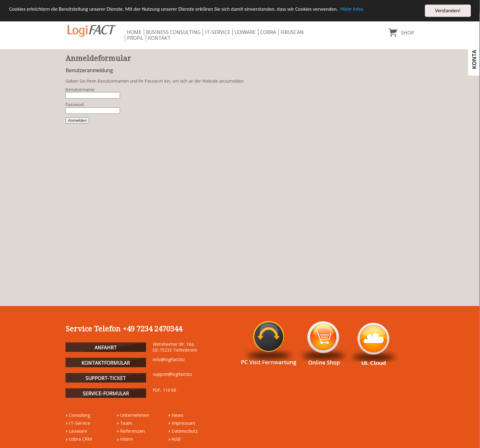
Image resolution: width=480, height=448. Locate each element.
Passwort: (75, 105)
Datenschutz (185, 431)
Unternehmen (135, 415)
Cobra (268, 32)
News (177, 415)
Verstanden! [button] (448, 11)
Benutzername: (80, 90)
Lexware (245, 32)
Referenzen (132, 431)
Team (126, 423)
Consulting (80, 415)
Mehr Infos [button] (352, 9)
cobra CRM (81, 439)
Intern (126, 439)
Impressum (183, 423)
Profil (135, 38)
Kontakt (159, 38)
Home (134, 32)
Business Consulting (173, 32)
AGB (176, 439)
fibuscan (292, 32)
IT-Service (218, 32)
